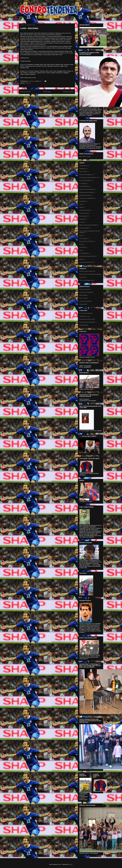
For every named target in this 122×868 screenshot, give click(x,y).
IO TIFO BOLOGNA (85, 181)
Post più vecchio (68, 92)
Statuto (81, 259)
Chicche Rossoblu (84, 210)
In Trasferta (83, 183)
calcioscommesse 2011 (86, 262)
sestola (81, 207)
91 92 (81, 244)
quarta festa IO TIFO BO (86, 241)
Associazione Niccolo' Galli (87, 319)
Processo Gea (83, 213)
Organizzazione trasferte (86, 192)
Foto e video (83, 172)
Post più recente (25, 92)
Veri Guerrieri (83, 238)
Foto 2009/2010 (84, 186)
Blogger (71, 864)
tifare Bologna (83, 295)
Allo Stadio (82, 247)
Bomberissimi (83, 216)
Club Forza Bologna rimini (87, 280)
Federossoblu (83, 304)
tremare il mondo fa (85, 289)
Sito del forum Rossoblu (86, 292)
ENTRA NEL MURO (85, 157)
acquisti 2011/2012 (85, 195)
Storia (81, 236)
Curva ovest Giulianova (86, 313)
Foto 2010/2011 (84, 253)
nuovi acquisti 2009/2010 (86, 198)
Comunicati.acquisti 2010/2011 (88, 178)
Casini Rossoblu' (84, 228)
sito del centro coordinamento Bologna (90, 274)
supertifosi (82, 219)
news (81, 204)
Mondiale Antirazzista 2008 (87, 256)
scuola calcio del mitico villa (87, 322)
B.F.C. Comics (83, 298)
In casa (81, 222)
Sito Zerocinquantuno (85, 301)
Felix (81, 250)
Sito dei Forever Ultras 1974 (87, 271)
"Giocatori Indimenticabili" (87, 189)
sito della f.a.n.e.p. (85, 316)
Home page (47, 92)
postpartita (82, 201)
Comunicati (83, 166)
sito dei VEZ (83, 277)
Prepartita (28, 83)
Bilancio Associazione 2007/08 (88, 225)
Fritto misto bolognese (86, 175)
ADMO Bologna (84, 325)
